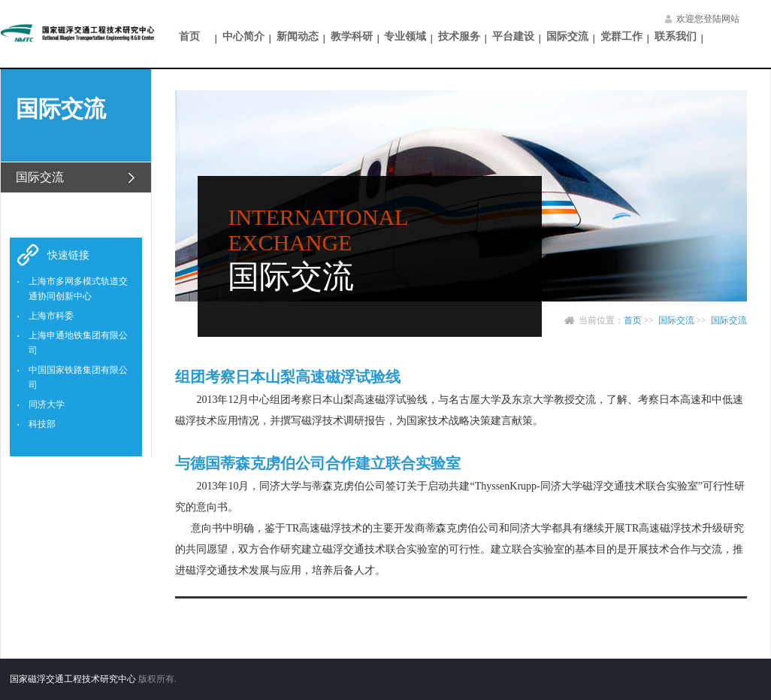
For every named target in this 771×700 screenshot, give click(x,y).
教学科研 (352, 36)
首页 (189, 36)
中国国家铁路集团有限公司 (78, 377)
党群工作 (621, 36)
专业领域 (405, 36)
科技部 (42, 424)
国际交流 (567, 36)
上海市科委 (51, 316)
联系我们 (676, 36)
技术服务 (459, 36)
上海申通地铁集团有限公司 (78, 343)
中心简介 (243, 36)
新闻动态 (298, 36)
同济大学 (47, 405)
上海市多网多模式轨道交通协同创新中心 (78, 289)
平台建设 (513, 36)
